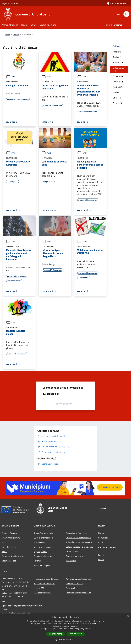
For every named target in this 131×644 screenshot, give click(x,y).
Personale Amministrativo (13, 556)
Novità (16, 35)
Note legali (71, 588)
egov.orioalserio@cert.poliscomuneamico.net (22, 606)
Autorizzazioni (72, 551)
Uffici (4, 542)
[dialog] (65, 629)
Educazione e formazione (77, 533)
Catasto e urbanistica (43, 556)
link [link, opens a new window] (90, 629)
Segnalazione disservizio (44, 583)
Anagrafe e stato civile (43, 533)
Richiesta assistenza (43, 593)
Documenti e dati (9, 561)
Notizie (101, 533)
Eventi (101, 560)
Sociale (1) (117, 103)
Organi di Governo (9, 533)
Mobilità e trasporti (42, 565)
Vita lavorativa (40, 542)
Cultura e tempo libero (43, 538)
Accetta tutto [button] (56, 634)
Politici (4, 552)
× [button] (128, 616)
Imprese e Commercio (43, 547)
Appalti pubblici (40, 552)
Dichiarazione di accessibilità (78, 593)
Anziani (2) (117, 57)
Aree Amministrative (11, 538)
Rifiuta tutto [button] (76, 634)
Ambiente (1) (118, 52)
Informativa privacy (74, 583)
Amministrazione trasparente (79, 579)
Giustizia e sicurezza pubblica (79, 538)
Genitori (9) (118, 87)
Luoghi (101, 555)
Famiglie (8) (118, 82)
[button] (65, 640)
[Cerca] (126, 14)
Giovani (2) (117, 92)
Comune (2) (118, 76)
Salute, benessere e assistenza (79, 547)
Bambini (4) (118, 62)
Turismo (37, 561)
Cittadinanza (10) (118, 69)
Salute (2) (117, 98)
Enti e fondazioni (9, 547)
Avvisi (11, 77)
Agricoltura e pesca (74, 556)
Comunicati (103, 538)
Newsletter (71, 561)
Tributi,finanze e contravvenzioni (80, 542)
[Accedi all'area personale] (117, 3)
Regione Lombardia (10, 3)
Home (7, 35)
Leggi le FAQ (39, 588)
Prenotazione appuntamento (46, 579)
